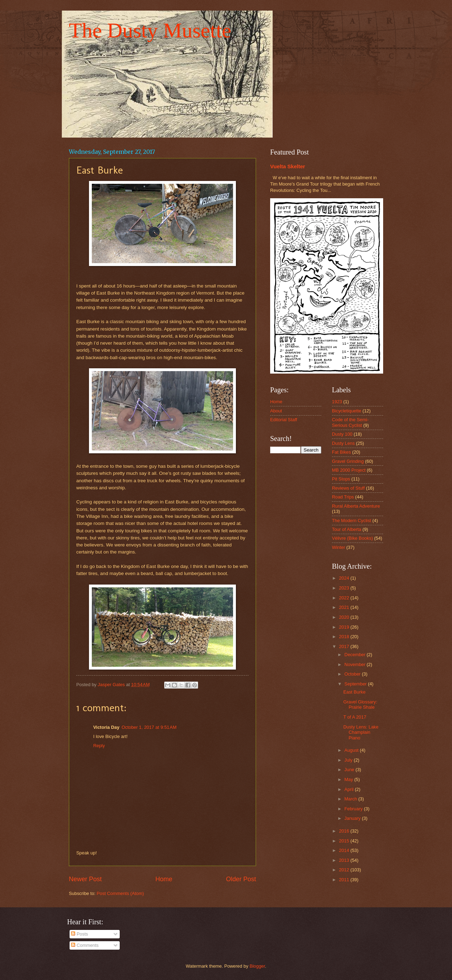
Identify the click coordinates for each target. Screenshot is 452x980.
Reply (99, 746)
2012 (345, 870)
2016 (345, 831)
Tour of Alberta (347, 529)
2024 (345, 578)
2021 (345, 607)
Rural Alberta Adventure (356, 506)
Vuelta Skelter (288, 166)
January (353, 818)
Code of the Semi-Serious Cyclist (350, 422)
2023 (345, 588)
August (352, 750)
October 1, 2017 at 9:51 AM (149, 727)
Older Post (241, 879)
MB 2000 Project (349, 470)
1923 (337, 402)
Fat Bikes (341, 452)
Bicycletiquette (347, 411)
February (354, 809)
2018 (345, 637)
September (356, 684)
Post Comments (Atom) (120, 893)
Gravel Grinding (348, 461)
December (355, 655)
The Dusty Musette (150, 30)
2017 (345, 646)
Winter (338, 547)
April (349, 789)
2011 (345, 880)
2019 (345, 627)
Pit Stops (341, 479)
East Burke (354, 692)
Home (164, 879)
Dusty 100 (342, 434)
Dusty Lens (343, 443)
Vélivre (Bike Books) (352, 538)
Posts (79, 934)
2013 (345, 860)
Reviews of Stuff (348, 488)
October (353, 674)
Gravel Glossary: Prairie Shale (360, 704)
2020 (345, 617)
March (351, 799)
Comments (85, 945)
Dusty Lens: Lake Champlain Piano (361, 732)
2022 (345, 598)
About (276, 411)
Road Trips (343, 497)
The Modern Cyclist (352, 521)
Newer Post (85, 879)
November (355, 664)
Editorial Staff (284, 420)
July (349, 760)
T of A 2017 (355, 717)
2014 (345, 850)
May (349, 779)
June (350, 770)
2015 (345, 841)
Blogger (257, 966)
